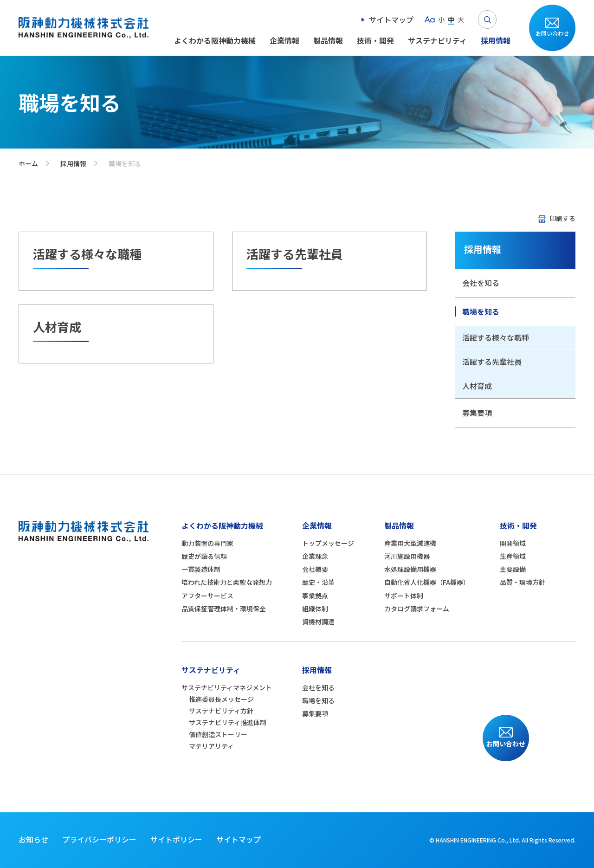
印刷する (562, 218)
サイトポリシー (176, 839)
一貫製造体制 (201, 569)
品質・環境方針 (523, 582)
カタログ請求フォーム (417, 609)
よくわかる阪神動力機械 (215, 40)
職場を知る (481, 311)
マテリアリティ (211, 746)
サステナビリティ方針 (221, 711)
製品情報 (328, 40)
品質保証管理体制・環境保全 (224, 609)
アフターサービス (207, 596)
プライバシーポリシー (99, 839)
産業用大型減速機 (410, 543)
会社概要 (315, 569)
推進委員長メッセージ (221, 699)
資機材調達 (318, 622)
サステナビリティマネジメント (227, 687)
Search (487, 19)
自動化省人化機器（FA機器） (427, 582)
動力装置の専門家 (207, 543)
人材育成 (477, 386)
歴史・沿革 (318, 582)
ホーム (28, 163)
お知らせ (33, 839)
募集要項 (477, 413)
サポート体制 (404, 596)
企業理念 (315, 556)
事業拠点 (315, 596)
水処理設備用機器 (410, 569)
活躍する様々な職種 (496, 337)
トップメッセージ (328, 543)
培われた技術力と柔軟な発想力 (227, 582)
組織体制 (315, 609)
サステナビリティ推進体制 (228, 722)
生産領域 (513, 556)
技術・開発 (375, 40)
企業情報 (284, 40)
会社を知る (481, 283)
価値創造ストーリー (218, 734)
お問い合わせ (552, 33)
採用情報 (496, 40)
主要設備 (513, 569)
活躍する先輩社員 (492, 362)
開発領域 (513, 543)
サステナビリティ (437, 40)
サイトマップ (391, 19)
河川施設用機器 (407, 556)
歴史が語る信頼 (204, 556)
